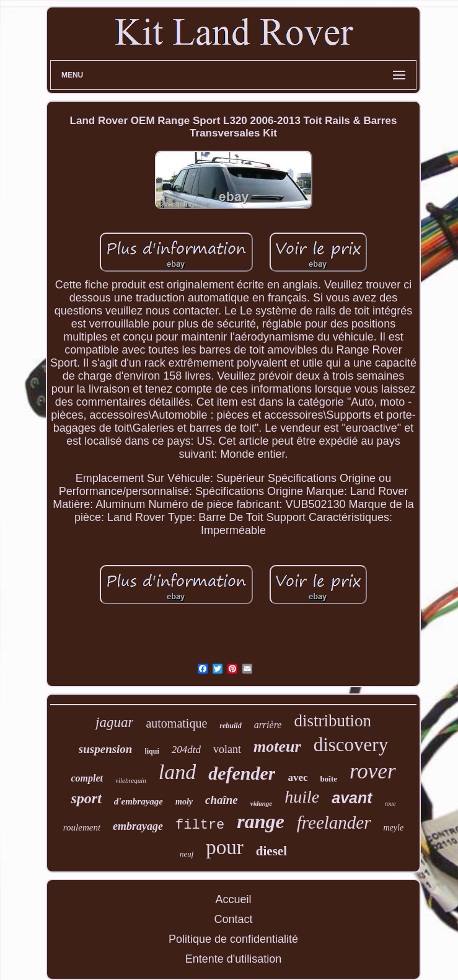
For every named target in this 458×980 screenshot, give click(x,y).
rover (373, 771)
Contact (233, 919)
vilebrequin (131, 780)
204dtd (186, 750)
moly (184, 802)
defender (242, 773)
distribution (332, 721)
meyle (394, 828)
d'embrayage (139, 801)
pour (225, 847)
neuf (187, 854)
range (260, 821)
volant (227, 749)
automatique (176, 723)
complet (87, 778)
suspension (106, 749)
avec (297, 777)
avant (352, 798)
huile (302, 797)
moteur (277, 746)
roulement (82, 827)
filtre (200, 825)
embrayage (138, 826)
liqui (152, 751)
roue (390, 804)
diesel (271, 851)
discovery (351, 745)
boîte (329, 779)
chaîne (222, 800)
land (177, 772)
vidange (261, 803)
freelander (334, 822)
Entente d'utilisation (234, 959)
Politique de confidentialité (233, 939)
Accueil (233, 899)
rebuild (230, 726)
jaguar (114, 722)
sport (86, 798)
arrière (268, 725)
